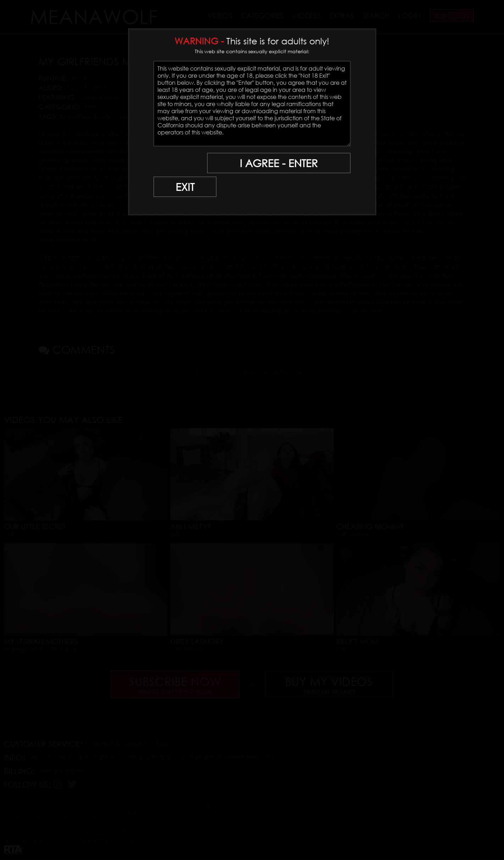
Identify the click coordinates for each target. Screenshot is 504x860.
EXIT (178, 163)
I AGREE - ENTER (282, 163)
